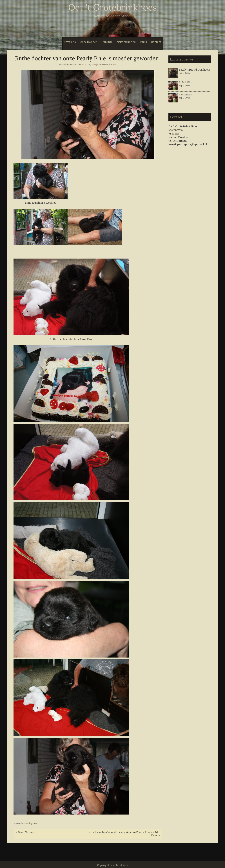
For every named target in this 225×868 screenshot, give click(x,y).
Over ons (70, 42)
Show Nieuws (24, 832)
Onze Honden (89, 42)
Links (143, 42)
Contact (156, 42)
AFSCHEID (185, 82)
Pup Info (107, 42)
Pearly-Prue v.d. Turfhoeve (195, 70)
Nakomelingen (126, 42)
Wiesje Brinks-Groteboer (104, 64)
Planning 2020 (31, 823)
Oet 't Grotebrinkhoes (112, 7)
